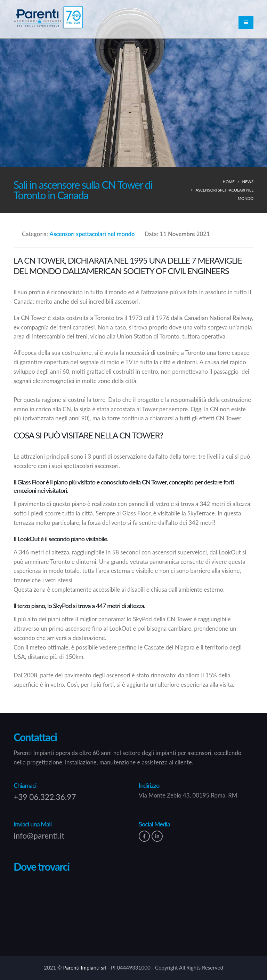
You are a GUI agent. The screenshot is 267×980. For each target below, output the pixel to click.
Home (228, 182)
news (248, 182)
